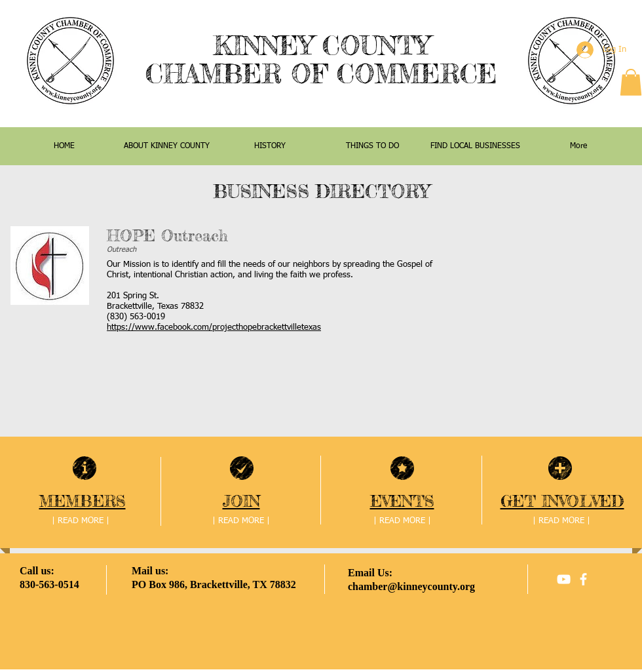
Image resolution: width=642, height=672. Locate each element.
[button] (631, 82)
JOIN (241, 501)
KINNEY (263, 46)
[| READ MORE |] (81, 522)
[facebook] (583, 579)
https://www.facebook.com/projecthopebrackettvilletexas (214, 327)
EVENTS (402, 501)
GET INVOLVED (562, 501)
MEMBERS (83, 501)
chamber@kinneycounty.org (411, 586)
